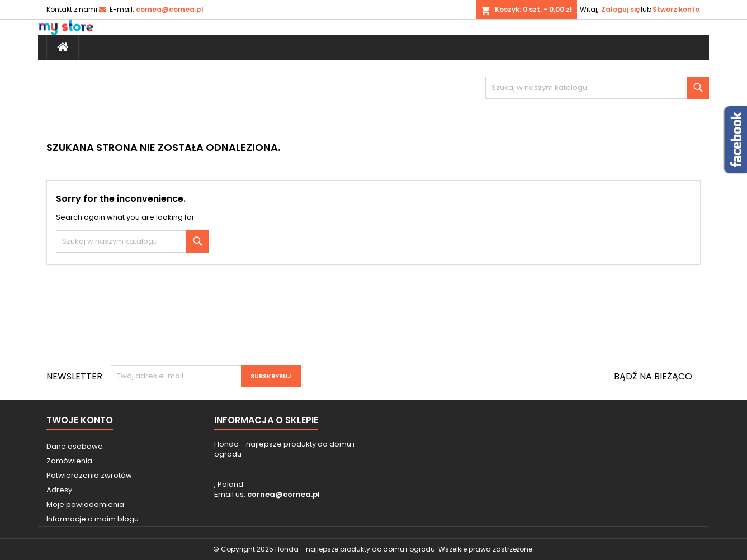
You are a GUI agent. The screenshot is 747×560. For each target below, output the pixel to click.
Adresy (59, 490)
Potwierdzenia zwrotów (89, 475)
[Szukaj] (597, 88)
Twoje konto (80, 420)
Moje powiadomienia (85, 504)
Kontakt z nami (72, 9)
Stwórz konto (676, 9)
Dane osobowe (75, 446)
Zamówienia (69, 461)
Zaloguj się (620, 9)
